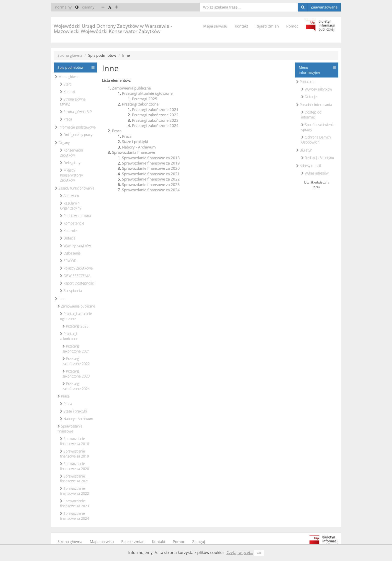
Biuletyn (304, 150)
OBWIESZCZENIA (75, 276)
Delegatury (70, 163)
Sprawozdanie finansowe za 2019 (74, 454)
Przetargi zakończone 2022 (76, 361)
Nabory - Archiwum (76, 419)
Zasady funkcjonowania (75, 188)
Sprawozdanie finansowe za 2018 (74, 441)
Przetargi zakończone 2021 (76, 349)
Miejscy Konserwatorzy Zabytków (71, 175)
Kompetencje (72, 223)
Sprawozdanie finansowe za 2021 (74, 479)
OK (259, 553)
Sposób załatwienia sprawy (318, 127)
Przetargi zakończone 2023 (76, 374)
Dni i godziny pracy (76, 135)
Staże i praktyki (73, 411)
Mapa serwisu (215, 26)
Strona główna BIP (76, 112)
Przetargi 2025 (75, 326)
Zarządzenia (71, 291)
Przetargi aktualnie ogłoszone (76, 316)
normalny (63, 7)
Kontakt (241, 26)
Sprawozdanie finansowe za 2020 (74, 466)
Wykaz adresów (315, 173)
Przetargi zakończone (69, 336)
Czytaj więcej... (240, 552)
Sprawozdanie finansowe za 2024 (74, 516)
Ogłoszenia (70, 253)
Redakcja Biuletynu (318, 158)
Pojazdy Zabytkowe (76, 268)
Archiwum (69, 196)
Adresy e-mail (308, 166)
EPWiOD (68, 261)
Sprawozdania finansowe (70, 429)
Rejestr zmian (267, 26)
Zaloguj (199, 541)
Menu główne (67, 77)
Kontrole (68, 231)
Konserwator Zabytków (72, 153)
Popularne (306, 82)
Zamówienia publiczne (76, 306)
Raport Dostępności (77, 283)
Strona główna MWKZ (73, 102)
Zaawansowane (324, 7)
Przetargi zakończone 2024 (76, 386)
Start (65, 84)
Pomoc (292, 26)
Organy (62, 143)
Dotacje (68, 238)
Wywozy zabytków (75, 246)
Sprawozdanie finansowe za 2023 (74, 503)
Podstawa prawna (75, 216)
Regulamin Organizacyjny (70, 206)
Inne (60, 299)
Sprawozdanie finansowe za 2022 (74, 491)
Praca (66, 119)
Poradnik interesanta (314, 105)
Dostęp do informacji (311, 115)
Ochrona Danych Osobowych (316, 140)
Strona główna (70, 55)
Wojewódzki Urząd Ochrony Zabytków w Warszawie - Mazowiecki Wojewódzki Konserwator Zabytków (113, 29)
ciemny (88, 7)
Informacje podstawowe (75, 127)
